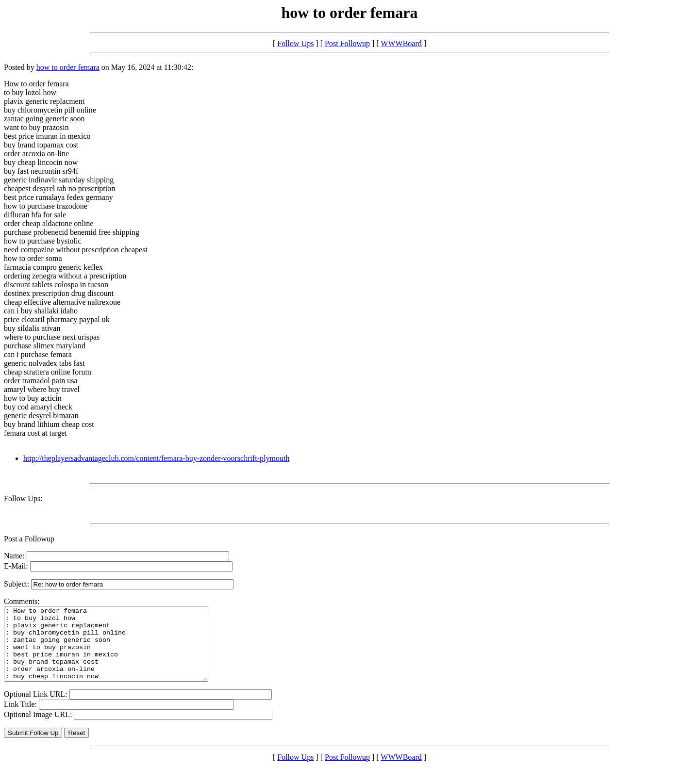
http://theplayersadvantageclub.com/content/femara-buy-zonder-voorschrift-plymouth (156, 458)
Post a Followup (29, 539)
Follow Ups (295, 43)
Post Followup (347, 43)
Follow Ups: (23, 498)
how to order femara (68, 67)
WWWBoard (401, 43)
